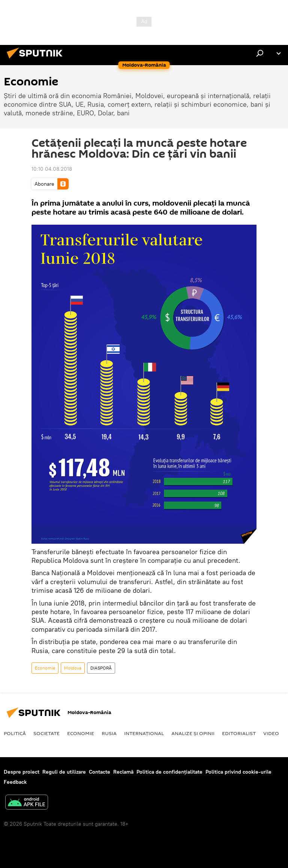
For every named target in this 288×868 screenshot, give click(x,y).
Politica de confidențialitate (169, 772)
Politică (15, 733)
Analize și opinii (193, 733)
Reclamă (123, 772)
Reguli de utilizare (64, 772)
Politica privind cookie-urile (238, 772)
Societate (46, 733)
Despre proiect (22, 772)
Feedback (15, 782)
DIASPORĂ (101, 668)
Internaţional (144, 733)
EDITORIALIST (239, 733)
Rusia (109, 733)
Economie (45, 668)
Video (271, 733)
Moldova (73, 668)
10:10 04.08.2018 (52, 169)
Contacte (100, 772)
